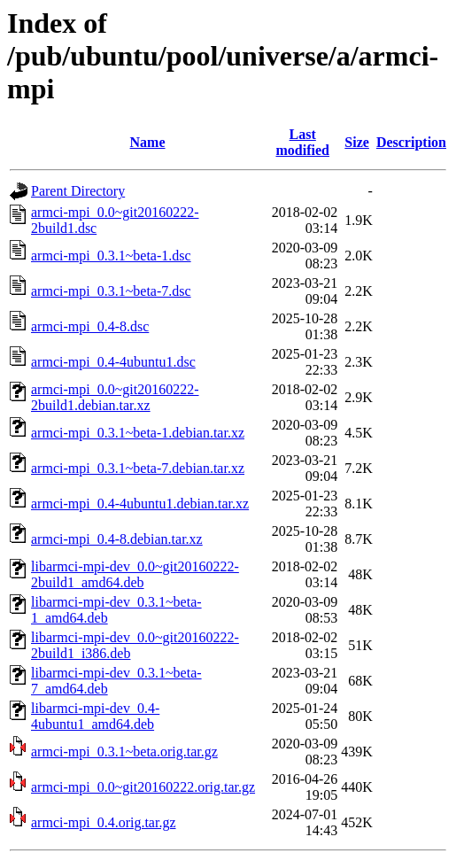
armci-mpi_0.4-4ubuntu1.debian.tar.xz (140, 504)
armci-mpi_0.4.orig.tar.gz (104, 822)
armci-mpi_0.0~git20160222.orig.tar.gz (143, 787)
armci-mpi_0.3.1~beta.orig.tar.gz (124, 752)
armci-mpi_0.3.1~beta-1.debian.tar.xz (138, 433)
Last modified (302, 142)
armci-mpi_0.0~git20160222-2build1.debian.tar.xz (115, 397)
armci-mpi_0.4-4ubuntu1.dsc (113, 362)
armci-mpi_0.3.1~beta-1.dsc (111, 256)
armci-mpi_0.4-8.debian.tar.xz (117, 539)
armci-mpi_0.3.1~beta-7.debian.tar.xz (138, 468)
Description (411, 142)
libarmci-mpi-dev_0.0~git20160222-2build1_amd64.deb (135, 574)
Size (357, 142)
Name (148, 142)
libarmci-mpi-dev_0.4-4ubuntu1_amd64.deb (95, 716)
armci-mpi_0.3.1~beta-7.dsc (111, 291)
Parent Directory (78, 191)
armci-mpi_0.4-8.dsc (90, 326)
